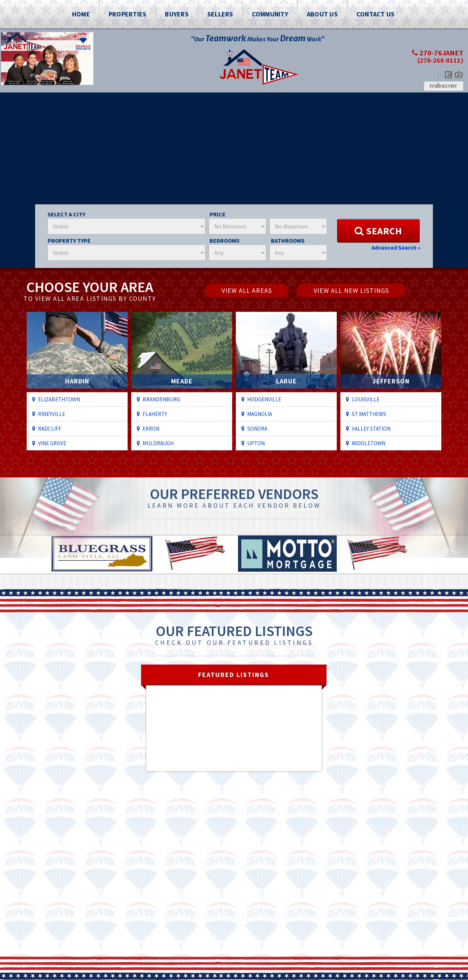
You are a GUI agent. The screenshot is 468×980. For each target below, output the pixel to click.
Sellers (220, 14)
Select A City (66, 214)
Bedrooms (224, 241)
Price (218, 214)
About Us (322, 14)
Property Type (69, 241)
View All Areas (247, 290)
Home (81, 14)
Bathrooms (288, 241)
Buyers (177, 14)
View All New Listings (351, 290)
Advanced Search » (396, 247)
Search (378, 231)
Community (270, 14)
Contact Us (376, 14)
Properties (128, 14)
